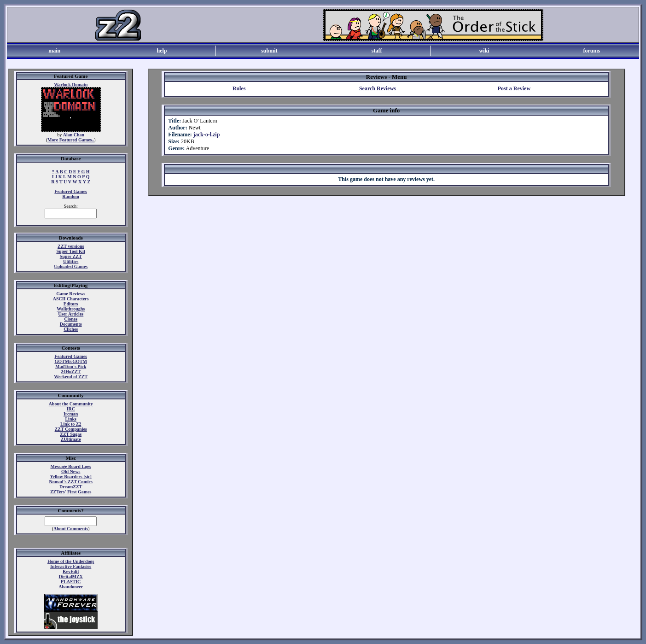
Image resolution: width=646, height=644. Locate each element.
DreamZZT (71, 487)
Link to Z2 (71, 424)
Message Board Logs (71, 466)
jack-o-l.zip (207, 135)
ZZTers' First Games (71, 492)
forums (591, 51)
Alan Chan (74, 135)
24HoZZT (71, 372)
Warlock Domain (71, 85)
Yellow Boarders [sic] (71, 477)
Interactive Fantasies (71, 566)
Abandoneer (71, 587)
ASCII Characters (71, 299)
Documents (71, 324)
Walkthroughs (71, 309)
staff (377, 51)
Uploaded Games (71, 266)
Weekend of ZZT (71, 377)
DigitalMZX (71, 577)
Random (71, 196)
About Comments (71, 529)
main (54, 51)
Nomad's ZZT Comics (71, 482)
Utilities (71, 261)
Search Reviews (378, 88)
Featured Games (71, 191)
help (162, 51)
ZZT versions (71, 246)
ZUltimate (71, 439)
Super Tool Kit (71, 251)
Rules (239, 88)
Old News (71, 471)
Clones (71, 319)
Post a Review (514, 88)
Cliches (71, 329)
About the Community (71, 404)
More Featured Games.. (71, 140)
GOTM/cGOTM (71, 361)
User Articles (71, 314)
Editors (71, 304)
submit (269, 51)
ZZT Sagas (71, 434)
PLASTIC (71, 582)
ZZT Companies (71, 429)
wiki (484, 51)
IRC (71, 409)
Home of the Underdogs (71, 561)
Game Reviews (71, 294)
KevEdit (71, 571)
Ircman (71, 414)
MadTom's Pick (71, 366)
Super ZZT (71, 256)
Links (70, 419)
